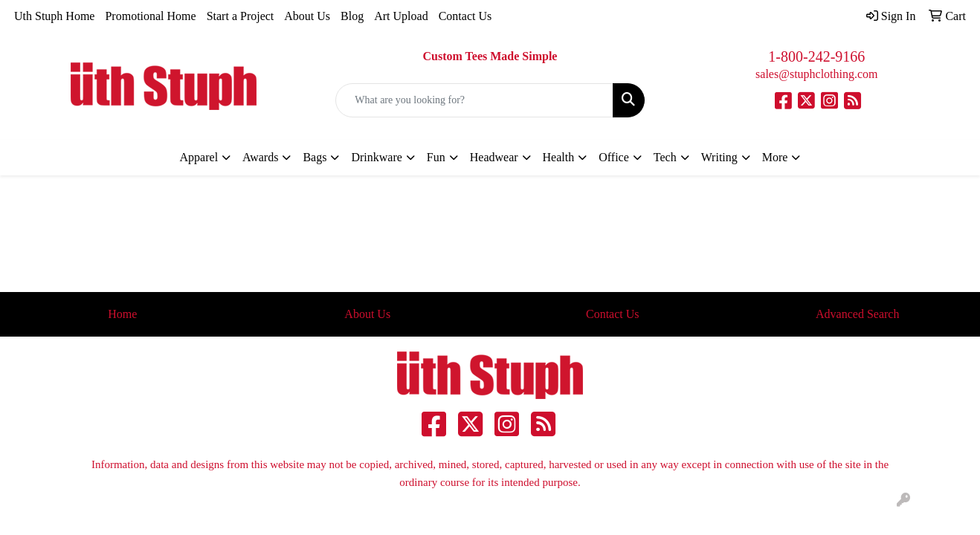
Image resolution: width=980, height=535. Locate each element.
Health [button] (559, 157)
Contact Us (465, 16)
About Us (307, 16)
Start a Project (241, 16)
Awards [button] (260, 157)
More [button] (775, 157)
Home (122, 314)
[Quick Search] (474, 100)
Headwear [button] (494, 157)
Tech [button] (665, 157)
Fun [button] (436, 157)
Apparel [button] (199, 157)
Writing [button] (719, 157)
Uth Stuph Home (54, 16)
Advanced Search (857, 314)
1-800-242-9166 (816, 56)
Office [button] (614, 157)
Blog (352, 16)
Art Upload (401, 16)
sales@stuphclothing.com (817, 74)
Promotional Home (150, 16)
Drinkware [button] (376, 157)
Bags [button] (315, 157)
